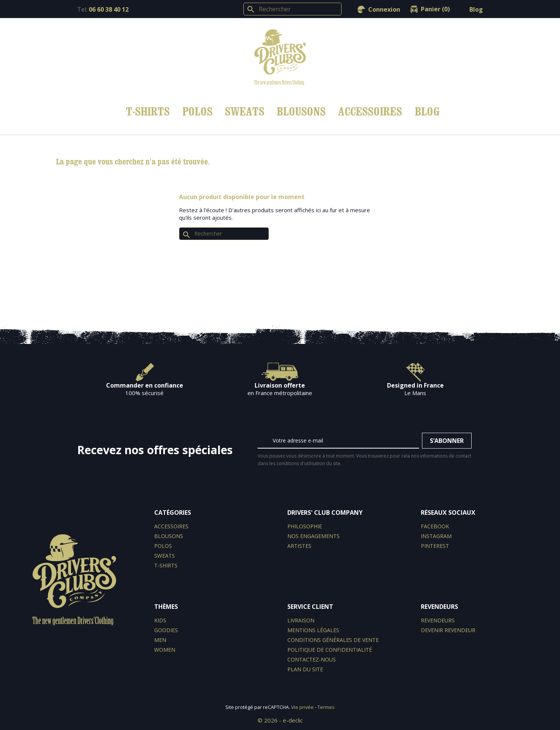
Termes (326, 707)
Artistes (299, 546)
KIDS (160, 620)
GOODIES (166, 630)
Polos (197, 111)
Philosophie (305, 526)
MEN (160, 640)
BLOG (427, 111)
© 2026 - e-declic (280, 720)
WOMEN (165, 650)
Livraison (301, 620)
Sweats (245, 111)
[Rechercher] (292, 9)
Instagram (436, 536)
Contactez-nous (312, 659)
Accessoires (370, 111)
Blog (476, 9)
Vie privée (302, 707)
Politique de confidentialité (330, 650)
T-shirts (148, 111)
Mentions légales (313, 630)
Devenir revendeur (448, 630)
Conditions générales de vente (333, 640)
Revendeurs (438, 620)
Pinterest (435, 546)
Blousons (301, 111)
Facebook (435, 526)
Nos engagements (313, 536)
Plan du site (305, 669)
